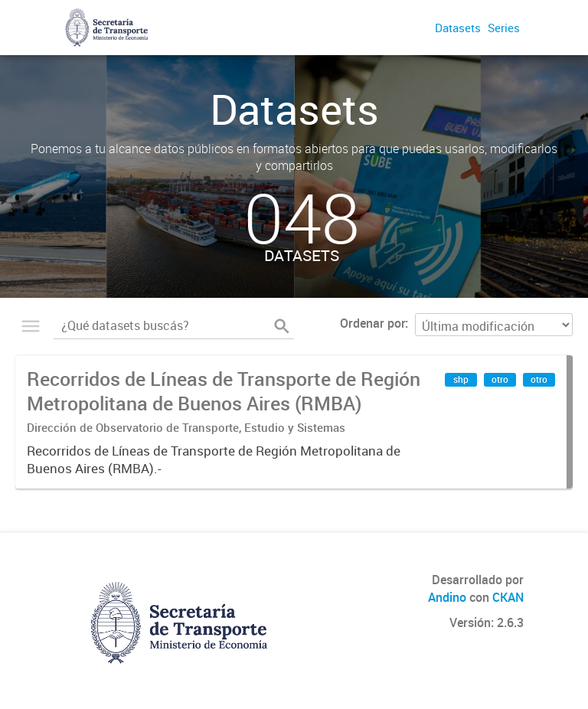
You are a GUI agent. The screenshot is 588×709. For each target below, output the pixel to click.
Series (504, 28)
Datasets (458, 28)
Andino (447, 597)
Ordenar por (372, 323)
